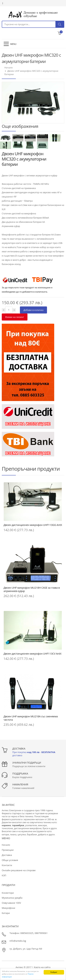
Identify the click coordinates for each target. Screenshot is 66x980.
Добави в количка (33, 310)
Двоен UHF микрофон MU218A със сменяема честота (31, 718)
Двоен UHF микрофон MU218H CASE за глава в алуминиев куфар (32, 589)
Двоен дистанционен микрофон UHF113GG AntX (33, 525)
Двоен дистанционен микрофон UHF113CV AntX (32, 654)
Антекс (19, 967)
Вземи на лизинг (15, 317)
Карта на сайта (42, 967)
